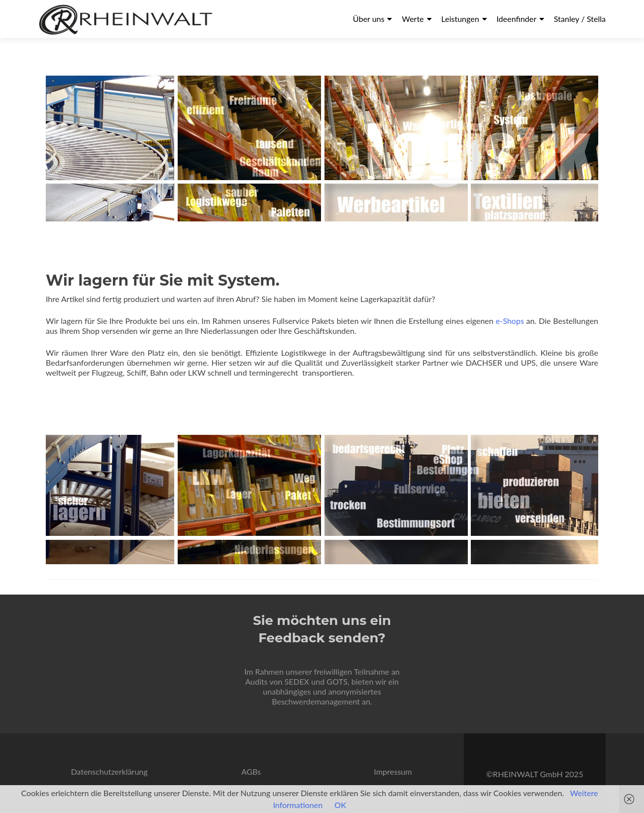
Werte (413, 19)
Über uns (369, 19)
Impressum (393, 771)
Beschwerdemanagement (316, 701)
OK (340, 805)
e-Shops (511, 321)
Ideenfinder (517, 19)
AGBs (251, 771)
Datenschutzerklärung (109, 771)
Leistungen (460, 19)
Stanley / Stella (580, 19)
